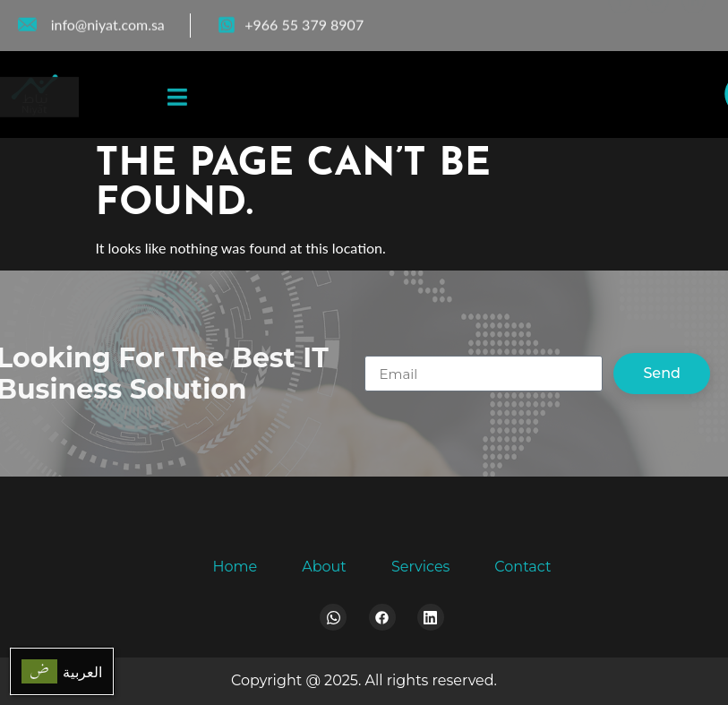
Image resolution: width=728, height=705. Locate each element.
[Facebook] (620, 22)
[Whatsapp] (333, 617)
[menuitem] (62, 671)
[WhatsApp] (657, 22)
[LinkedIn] (694, 22)
